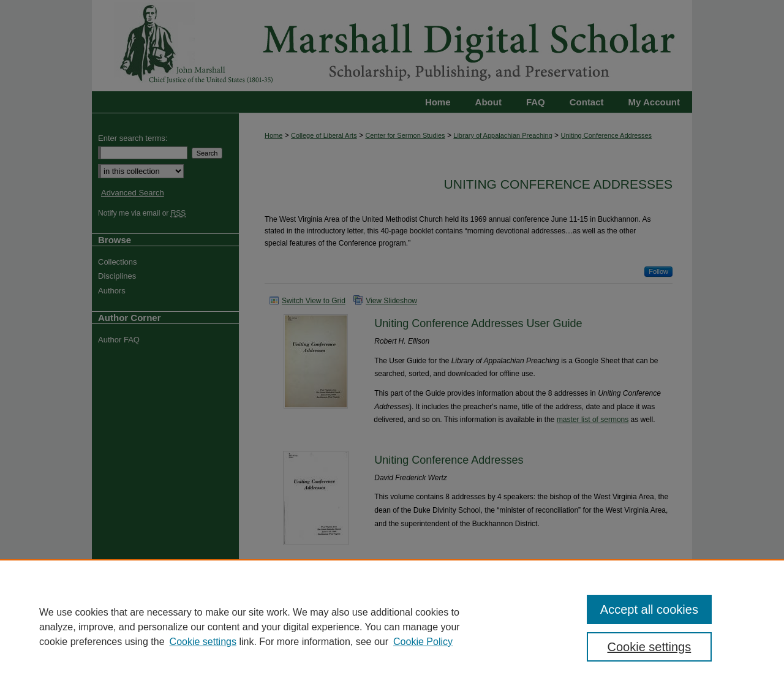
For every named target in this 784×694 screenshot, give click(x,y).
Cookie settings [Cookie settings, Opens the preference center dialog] (650, 647)
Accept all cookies (649, 609)
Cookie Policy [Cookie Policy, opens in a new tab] (423, 642)
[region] (392, 627)
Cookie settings (203, 642)
